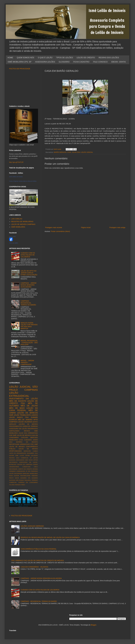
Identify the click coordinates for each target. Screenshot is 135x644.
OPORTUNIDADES (15, 451)
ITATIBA (28, 456)
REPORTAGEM (14, 444)
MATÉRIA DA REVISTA (27, 442)
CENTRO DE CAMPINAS (25, 464)
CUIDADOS (28, 440)
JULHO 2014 (76, 152)
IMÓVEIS (27, 431)
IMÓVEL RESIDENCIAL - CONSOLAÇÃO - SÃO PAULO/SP (29, 343)
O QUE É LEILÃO (45, 58)
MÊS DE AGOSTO (18, 401)
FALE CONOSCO (100, 62)
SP (31, 458)
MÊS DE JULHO (29, 406)
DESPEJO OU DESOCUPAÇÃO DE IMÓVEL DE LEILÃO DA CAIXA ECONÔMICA (50, 537)
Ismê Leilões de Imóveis (16, 177)
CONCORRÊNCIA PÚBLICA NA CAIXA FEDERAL (39, 549)
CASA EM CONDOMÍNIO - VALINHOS (34, 567)
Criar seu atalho (14, 243)
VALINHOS (28, 422)
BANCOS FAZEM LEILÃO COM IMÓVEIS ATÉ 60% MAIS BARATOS (29, 326)
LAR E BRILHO (17, 219)
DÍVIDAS (35, 469)
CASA (69, 152)
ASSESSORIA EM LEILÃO (18, 429)
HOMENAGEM (21, 471)
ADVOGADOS (20, 460)
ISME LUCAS (20, 456)
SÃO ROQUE (20, 480)
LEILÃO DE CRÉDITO (86, 58)
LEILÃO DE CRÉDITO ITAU (23, 402)
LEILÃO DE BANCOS (28, 413)
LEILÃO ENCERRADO (16, 474)
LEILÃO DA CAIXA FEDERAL (23, 409)
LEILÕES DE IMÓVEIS (28, 424)
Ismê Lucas (12, 236)
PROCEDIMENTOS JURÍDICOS (20, 426)
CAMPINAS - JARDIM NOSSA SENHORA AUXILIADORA (28, 285)
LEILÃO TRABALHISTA (22, 415)
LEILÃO (21, 422)
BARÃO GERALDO (60, 152)
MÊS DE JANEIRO (25, 420)
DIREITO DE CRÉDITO (25, 469)
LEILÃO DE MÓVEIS (28, 449)
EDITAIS (12, 456)
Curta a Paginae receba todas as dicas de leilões (23, 181)
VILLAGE (12, 485)
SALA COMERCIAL (22, 458)
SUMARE (34, 417)
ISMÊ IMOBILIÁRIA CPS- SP (20, 62)
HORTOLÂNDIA (14, 431)
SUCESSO (12, 480)
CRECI (36, 467)
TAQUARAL (28, 480)
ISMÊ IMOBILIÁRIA (18, 227)
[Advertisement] (23, 88)
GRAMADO (12, 471)
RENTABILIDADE (25, 476)
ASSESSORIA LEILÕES (45, 62)
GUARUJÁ (13, 420)
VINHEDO (18, 485)
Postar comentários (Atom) (60, 231)
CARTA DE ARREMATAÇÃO (18, 453)
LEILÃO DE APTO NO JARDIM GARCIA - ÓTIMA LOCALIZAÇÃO (29, 273)
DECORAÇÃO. (13, 469)
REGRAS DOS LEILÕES (109, 58)
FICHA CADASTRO (81, 62)
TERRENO (34, 426)
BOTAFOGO (13, 464)
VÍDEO (23, 485)
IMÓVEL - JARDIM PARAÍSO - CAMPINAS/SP (27, 363)
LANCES (35, 415)
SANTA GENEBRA (21, 478)
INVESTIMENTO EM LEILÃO (23, 399)
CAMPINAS (31, 390)
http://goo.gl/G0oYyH (16, 162)
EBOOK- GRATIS (119, 62)
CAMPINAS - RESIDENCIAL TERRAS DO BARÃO (28, 303)
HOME (10, 58)
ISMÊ (11, 415)
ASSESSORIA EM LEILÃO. (28, 462)
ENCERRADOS (33, 429)
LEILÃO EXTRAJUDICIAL (19, 394)
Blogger (94, 625)
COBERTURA (26, 467)
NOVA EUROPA (14, 476)
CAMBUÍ (35, 451)
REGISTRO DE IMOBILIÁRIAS (22, 222)
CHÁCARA (25, 438)
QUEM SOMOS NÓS (25, 58)
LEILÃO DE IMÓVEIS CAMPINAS (23, 224)
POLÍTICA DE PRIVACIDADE (20, 69)
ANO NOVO (29, 460)
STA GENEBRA (33, 478)
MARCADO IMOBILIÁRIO (30, 474)
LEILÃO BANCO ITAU (19, 417)
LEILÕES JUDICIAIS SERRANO (32, 526)
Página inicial (86, 227)
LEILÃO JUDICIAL (87, 152)
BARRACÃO (27, 451)
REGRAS (12, 458)
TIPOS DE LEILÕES (65, 58)
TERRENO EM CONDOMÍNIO (28, 482)
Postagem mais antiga (117, 227)
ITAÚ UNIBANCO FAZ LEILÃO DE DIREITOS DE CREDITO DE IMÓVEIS (38, 560)
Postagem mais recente (54, 227)
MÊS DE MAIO (17, 408)
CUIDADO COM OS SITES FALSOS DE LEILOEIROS (28, 255)
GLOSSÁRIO (64, 62)
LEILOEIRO (34, 456)
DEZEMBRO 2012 (32, 453)
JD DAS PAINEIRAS (32, 471)
